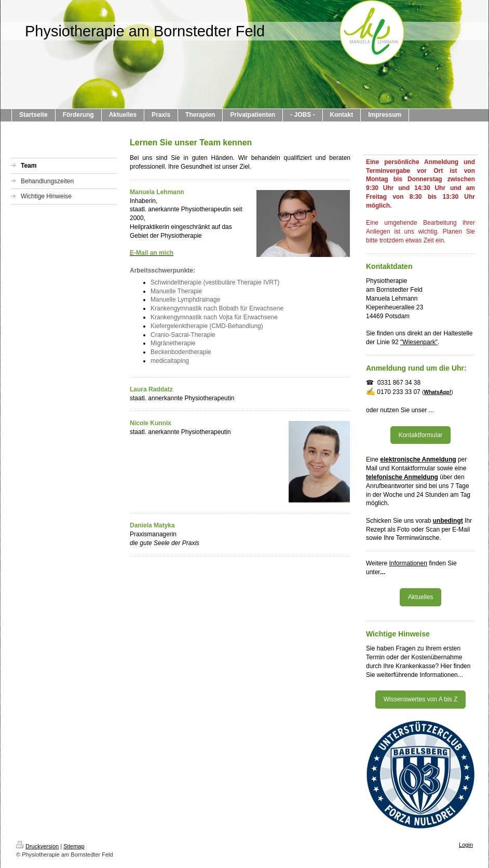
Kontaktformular (421, 435)
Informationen (408, 563)
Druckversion (37, 846)
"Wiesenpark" (419, 342)
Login (466, 845)
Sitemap (74, 846)
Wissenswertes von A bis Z (421, 699)
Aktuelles (421, 597)
